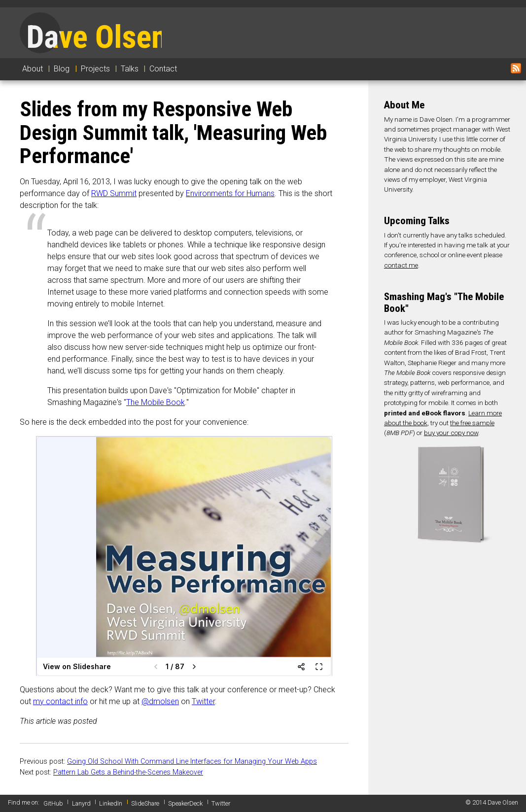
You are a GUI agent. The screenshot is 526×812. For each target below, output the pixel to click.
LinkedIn (111, 803)
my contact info (60, 701)
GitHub (53, 803)
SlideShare (145, 803)
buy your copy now (451, 433)
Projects (95, 69)
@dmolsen (160, 701)
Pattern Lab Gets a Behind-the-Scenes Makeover (128, 772)
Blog (62, 69)
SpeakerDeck (185, 803)
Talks (130, 69)
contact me (401, 265)
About (33, 69)
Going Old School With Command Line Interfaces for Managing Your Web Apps (192, 761)
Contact (163, 69)
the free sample (472, 423)
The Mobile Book (156, 402)
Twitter (203, 701)
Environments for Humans (230, 193)
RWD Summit (114, 193)
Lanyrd (81, 803)
